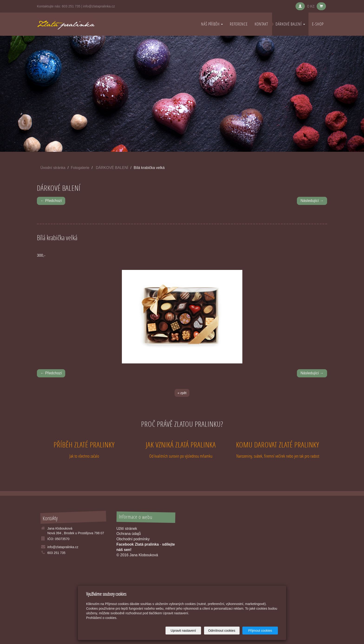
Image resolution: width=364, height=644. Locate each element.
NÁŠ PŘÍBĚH (212, 24)
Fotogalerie (80, 168)
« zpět (182, 393)
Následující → (312, 201)
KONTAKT (261, 24)
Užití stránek (127, 529)
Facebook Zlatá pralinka (138, 544)
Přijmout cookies (260, 631)
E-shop (318, 24)
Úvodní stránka (53, 168)
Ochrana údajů (129, 534)
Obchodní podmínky (133, 539)
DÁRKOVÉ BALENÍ (290, 24)
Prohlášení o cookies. (102, 618)
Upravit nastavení (183, 631)
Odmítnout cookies (222, 631)
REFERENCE (239, 24)
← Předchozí (51, 201)
